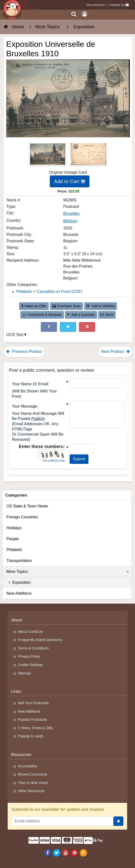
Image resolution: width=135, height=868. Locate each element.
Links (16, 691)
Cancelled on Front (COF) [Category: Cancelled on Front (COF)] (59, 292)
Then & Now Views (33, 783)
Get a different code (54, 461)
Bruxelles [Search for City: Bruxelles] (71, 213)
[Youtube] (66, 853)
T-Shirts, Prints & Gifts (35, 728)
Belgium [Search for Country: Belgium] (70, 221)
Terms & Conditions (33, 648)
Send (107, 315)
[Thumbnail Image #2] (88, 155)
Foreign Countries (22, 517)
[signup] (118, 821)
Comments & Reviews (42, 315)
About (17, 620)
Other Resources (31, 791)
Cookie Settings (30, 665)
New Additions (19, 593)
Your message (25, 406)
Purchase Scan (67, 306)
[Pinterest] (74, 853)
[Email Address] (62, 821)
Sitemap (24, 673)
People (13, 539)
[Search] (74, 14)
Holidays (14, 528)
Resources (21, 755)
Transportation (19, 561)
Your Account (95, 5)
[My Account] (84, 14)
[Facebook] (48, 853)
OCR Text (15, 335)
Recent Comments (33, 774)
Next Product (115, 351)
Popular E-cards (31, 736)
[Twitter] (57, 853)
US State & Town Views (27, 506)
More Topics (68, 572)
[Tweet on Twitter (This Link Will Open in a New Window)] (68, 327)
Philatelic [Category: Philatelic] (24, 292)
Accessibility (27, 766)
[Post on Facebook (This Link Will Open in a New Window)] (49, 327)
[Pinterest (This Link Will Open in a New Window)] (87, 327)
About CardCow (30, 632)
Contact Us (117, 5)
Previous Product (24, 351)
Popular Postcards (32, 720)
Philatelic (14, 550)
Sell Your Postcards (33, 703)
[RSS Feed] (84, 853)
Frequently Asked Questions (40, 640)
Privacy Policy (29, 656)
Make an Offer (34, 306)
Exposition (19, 582)
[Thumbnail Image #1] (48, 155)
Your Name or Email (30, 384)
